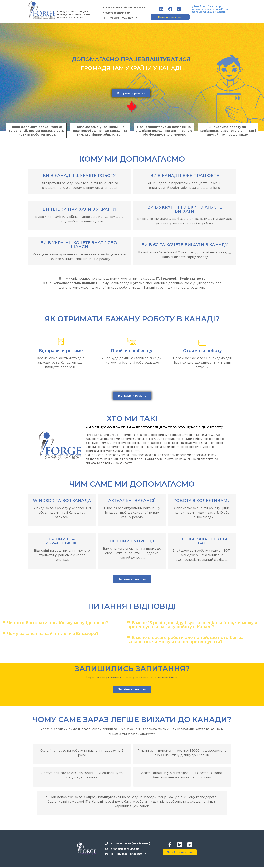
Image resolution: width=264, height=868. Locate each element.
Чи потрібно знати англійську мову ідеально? (57, 623)
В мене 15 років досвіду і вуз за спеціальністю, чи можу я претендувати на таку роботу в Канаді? (192, 625)
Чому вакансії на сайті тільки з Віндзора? (53, 634)
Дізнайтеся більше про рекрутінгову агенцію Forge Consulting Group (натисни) (210, 9)
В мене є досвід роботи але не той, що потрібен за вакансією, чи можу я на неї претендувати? (185, 640)
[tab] (62, 624)
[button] (170, 17)
